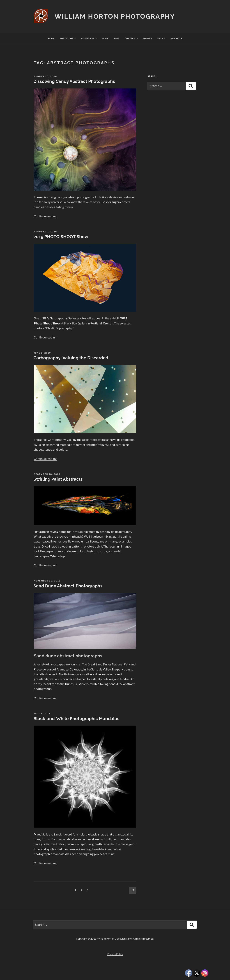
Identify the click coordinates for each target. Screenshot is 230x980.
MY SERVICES (89, 38)
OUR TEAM (131, 38)
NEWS (105, 38)
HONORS (147, 38)
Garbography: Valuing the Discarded (71, 358)
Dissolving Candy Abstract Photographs (74, 81)
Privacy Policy (115, 954)
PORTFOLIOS (68, 38)
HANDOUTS (176, 38)
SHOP (162, 38)
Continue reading (45, 216)
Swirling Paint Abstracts (58, 479)
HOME (51, 38)
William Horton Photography (115, 16)
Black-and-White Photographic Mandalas (76, 719)
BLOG (116, 38)
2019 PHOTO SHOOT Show (61, 237)
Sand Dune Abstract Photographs (68, 586)
